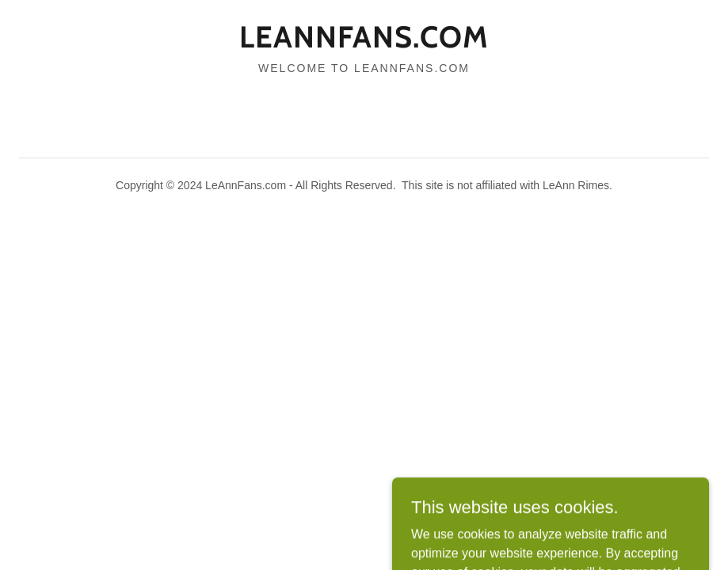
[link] (364, 43)
